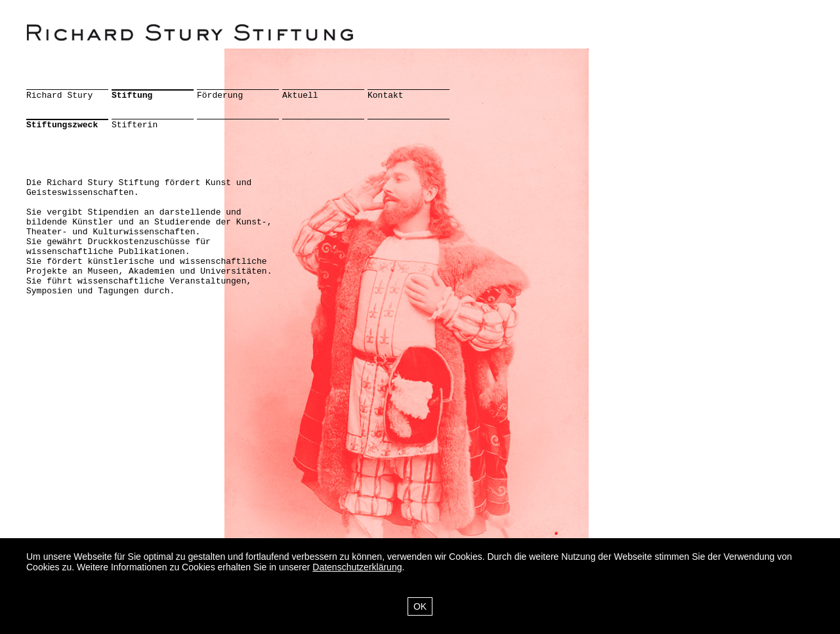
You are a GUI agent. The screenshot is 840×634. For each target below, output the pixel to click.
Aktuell (300, 95)
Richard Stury (59, 95)
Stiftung (132, 95)
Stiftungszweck (62, 125)
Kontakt (386, 95)
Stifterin (135, 125)
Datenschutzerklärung (357, 567)
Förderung (220, 95)
